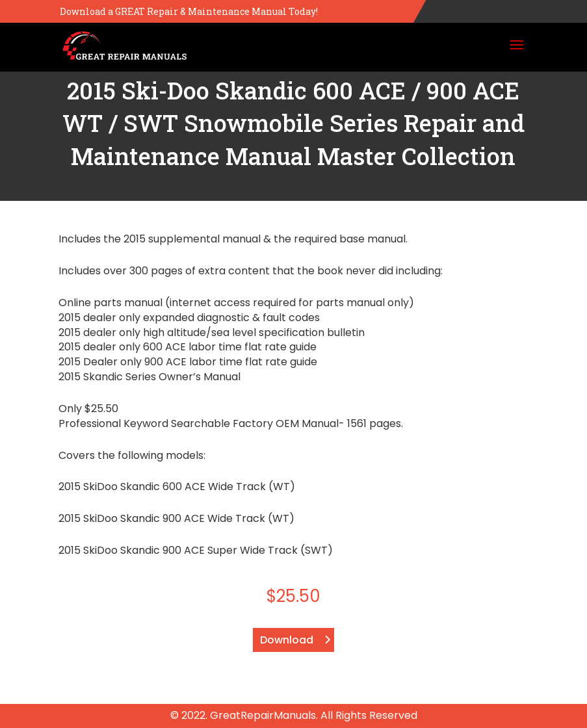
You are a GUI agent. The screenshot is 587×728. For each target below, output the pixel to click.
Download (287, 640)
